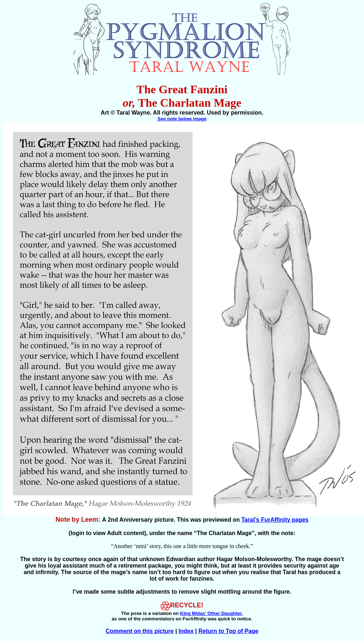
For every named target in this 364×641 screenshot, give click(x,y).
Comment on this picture (140, 631)
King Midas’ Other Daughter (211, 613)
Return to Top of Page (229, 631)
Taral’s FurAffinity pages (275, 520)
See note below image (182, 119)
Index (186, 631)
